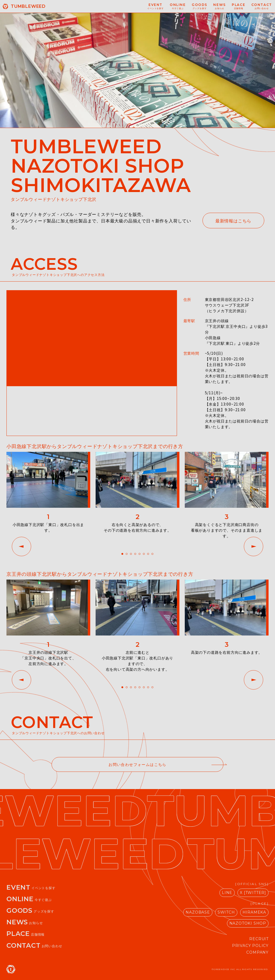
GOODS (30, 910)
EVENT (31, 887)
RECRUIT (259, 939)
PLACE (26, 934)
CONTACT (34, 945)
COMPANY (257, 952)
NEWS (25, 922)
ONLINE (29, 899)
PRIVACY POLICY (250, 946)
